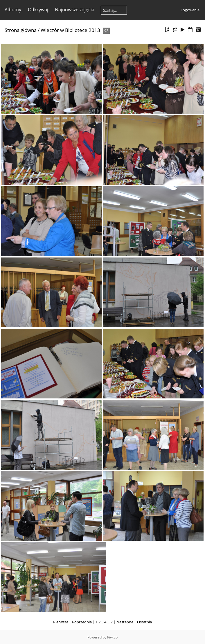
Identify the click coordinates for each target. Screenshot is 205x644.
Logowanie (190, 10)
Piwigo (112, 637)
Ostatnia (144, 622)
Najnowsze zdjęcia (75, 10)
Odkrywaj (38, 10)
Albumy (13, 10)
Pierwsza (61, 622)
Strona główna (21, 30)
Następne (125, 622)
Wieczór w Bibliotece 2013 (70, 30)
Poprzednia (82, 622)
